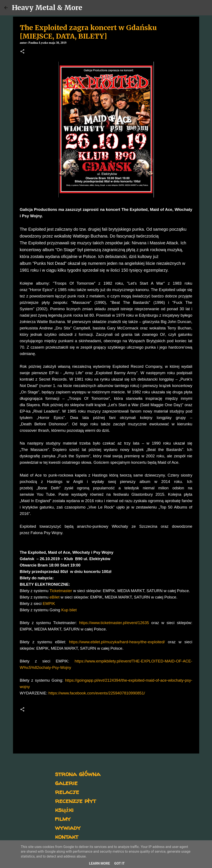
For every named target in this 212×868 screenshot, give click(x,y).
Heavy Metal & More (47, 8)
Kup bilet (69, 610)
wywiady (68, 827)
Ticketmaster (61, 591)
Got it (119, 863)
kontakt (67, 836)
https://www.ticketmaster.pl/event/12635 (114, 623)
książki (64, 809)
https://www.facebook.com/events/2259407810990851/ (97, 693)
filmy (63, 818)
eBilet (54, 597)
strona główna (78, 774)
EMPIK (48, 604)
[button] (22, 52)
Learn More (100, 863)
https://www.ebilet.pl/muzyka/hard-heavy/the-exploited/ (117, 642)
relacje (67, 792)
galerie (66, 783)
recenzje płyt (75, 801)
